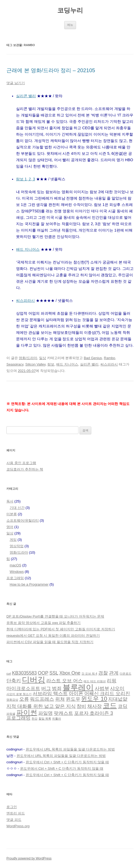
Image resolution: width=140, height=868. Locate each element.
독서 (10, 501)
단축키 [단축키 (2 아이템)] (14, 681)
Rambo (109, 358)
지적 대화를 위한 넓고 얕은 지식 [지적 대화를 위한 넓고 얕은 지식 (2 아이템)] (41, 706)
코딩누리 (70, 10)
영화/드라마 (28, 358)
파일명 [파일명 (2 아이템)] (46, 713)
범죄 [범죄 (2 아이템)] (57, 688)
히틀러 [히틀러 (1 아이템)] (57, 719)
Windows (17, 572)
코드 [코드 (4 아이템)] (110, 705)
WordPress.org (18, 826)
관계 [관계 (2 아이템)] (114, 673)
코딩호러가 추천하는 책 (25, 469)
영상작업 (17, 546)
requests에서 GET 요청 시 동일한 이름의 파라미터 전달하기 (53, 636)
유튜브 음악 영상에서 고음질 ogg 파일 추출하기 (43, 623)
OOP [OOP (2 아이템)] (43, 673)
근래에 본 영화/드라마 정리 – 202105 (51, 70)
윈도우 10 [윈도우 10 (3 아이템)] (94, 699)
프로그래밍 (15, 578)
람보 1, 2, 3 (26, 179)
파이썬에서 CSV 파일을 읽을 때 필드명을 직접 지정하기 (50, 642)
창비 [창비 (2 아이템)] (81, 706)
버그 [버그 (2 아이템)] (46, 688)
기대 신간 (17, 508)
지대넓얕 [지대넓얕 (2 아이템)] (118, 699)
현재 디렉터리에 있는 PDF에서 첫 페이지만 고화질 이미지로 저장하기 (61, 629)
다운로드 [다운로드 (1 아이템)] (126, 674)
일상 (43, 358)
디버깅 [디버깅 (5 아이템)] (34, 680)
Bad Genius (93, 358)
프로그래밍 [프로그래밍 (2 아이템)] (18, 718)
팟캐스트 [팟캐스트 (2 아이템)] (63, 713)
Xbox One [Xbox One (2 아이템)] (70, 673)
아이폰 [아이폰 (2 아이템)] (76, 693)
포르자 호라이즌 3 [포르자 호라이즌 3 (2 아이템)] (94, 713)
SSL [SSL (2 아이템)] (54, 673)
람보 (51, 364)
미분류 (12, 514)
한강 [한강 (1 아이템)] (35, 719)
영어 (10, 527)
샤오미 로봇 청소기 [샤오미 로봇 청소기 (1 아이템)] (19, 694)
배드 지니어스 (28, 249)
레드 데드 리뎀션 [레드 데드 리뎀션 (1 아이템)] (95, 681)
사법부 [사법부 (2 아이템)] (102, 688)
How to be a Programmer (29, 584)
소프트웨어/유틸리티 (23, 520)
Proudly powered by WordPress (29, 858)
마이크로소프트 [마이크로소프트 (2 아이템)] (23, 688)
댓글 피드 (14, 820)
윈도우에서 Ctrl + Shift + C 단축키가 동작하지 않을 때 (67, 762)
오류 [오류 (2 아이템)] (24, 699)
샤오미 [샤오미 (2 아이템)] (117, 688)
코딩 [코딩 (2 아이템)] (123, 706)
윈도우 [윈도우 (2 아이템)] (73, 699)
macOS (15, 565)
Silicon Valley (35, 364)
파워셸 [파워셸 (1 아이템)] (11, 714)
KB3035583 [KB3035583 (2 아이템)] (24, 673)
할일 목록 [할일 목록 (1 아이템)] (45, 719)
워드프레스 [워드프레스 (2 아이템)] (42, 699)
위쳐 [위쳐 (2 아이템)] (60, 699)
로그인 (12, 807)
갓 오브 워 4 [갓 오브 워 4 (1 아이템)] (89, 674)
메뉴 (70, 25)
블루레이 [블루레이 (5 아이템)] (78, 687)
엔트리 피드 (16, 813)
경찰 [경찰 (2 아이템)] (103, 673)
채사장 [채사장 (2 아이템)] (94, 706)
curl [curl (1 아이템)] (9, 674)
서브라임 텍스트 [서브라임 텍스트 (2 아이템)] (50, 693)
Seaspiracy (15, 364)
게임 (13, 540)
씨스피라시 (25, 301)
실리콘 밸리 (26, 96)
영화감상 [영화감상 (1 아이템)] (12, 700)
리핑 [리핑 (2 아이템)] (112, 681)
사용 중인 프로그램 (21, 463)
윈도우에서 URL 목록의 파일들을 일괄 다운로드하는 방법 (70, 749)
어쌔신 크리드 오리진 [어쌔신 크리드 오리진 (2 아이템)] (107, 693)
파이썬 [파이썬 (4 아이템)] (27, 712)
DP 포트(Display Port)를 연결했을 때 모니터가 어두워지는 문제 (55, 616)
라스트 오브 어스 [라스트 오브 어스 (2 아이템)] (65, 681)
